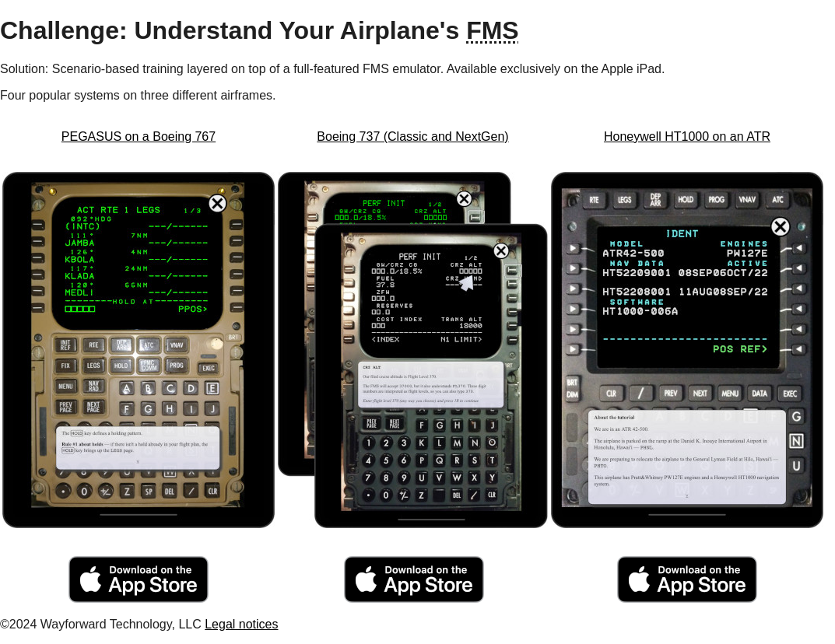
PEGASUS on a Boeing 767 (139, 136)
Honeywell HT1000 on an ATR (687, 136)
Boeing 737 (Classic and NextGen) (412, 136)
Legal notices (241, 624)
